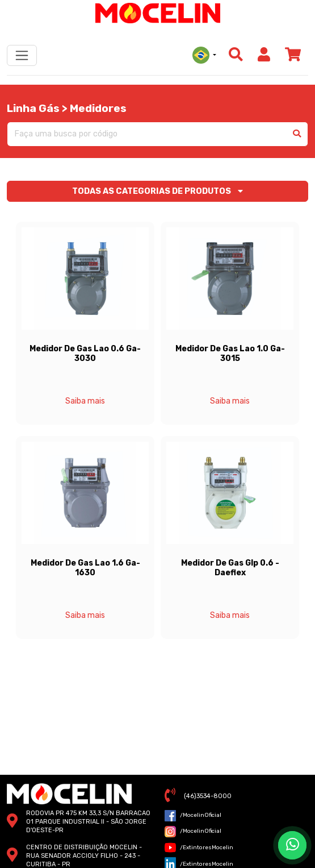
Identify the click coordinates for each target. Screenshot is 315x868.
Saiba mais (85, 401)
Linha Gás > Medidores (67, 108)
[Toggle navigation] (22, 55)
